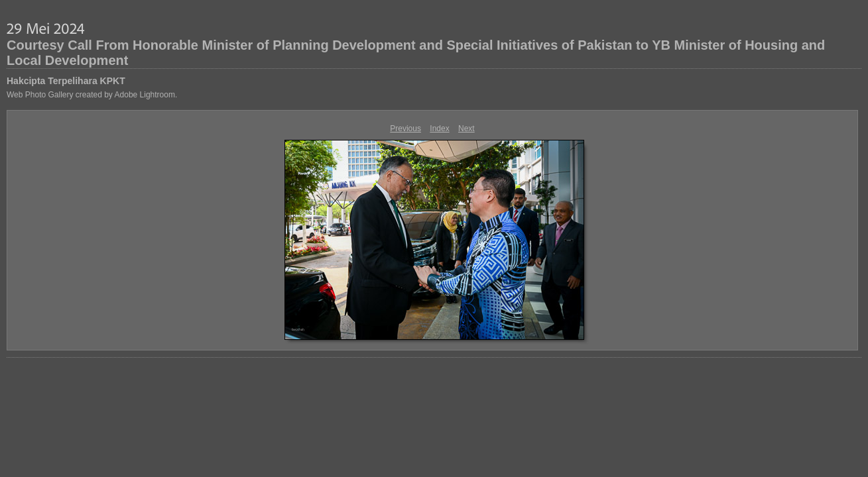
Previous (405, 129)
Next (466, 129)
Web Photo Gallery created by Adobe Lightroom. (92, 95)
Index (439, 129)
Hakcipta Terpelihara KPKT (66, 81)
